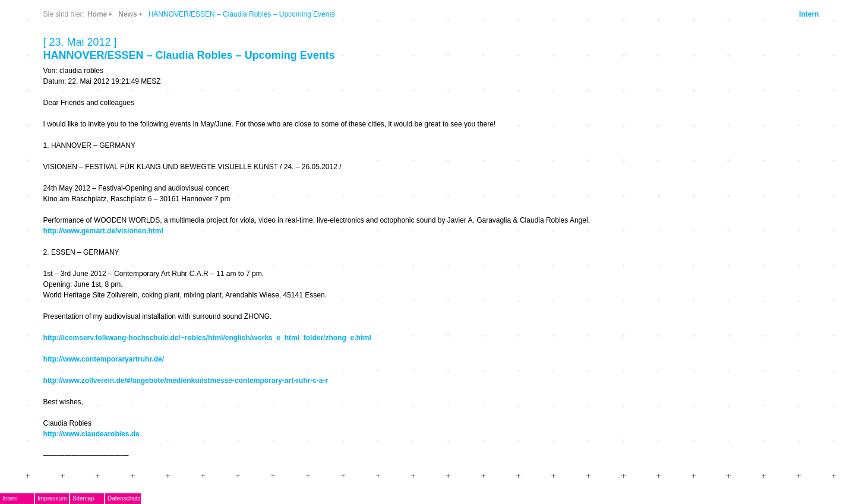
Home (97, 14)
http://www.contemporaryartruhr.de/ (104, 359)
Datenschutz (124, 498)
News (127, 14)
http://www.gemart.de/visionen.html (103, 231)
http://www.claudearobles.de (91, 434)
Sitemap (83, 498)
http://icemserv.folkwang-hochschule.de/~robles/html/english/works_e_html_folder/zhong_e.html (207, 338)
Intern (809, 14)
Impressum (52, 498)
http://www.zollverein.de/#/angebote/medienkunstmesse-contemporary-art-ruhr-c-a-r (186, 381)
